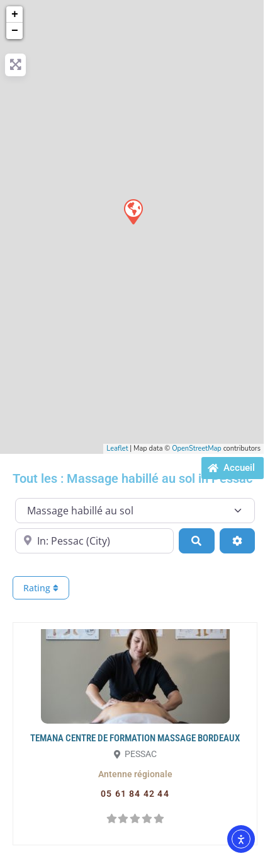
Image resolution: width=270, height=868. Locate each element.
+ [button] (15, 14)
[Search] (196, 541)
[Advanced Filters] (237, 541)
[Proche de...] (94, 541)
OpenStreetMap (197, 448)
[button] (135, 774)
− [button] (15, 31)
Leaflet (117, 448)
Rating (41, 588)
